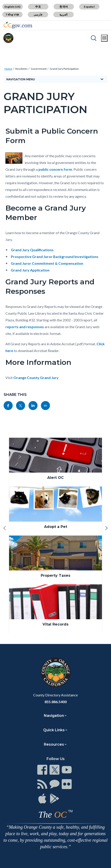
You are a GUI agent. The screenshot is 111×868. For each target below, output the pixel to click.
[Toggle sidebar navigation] (55, 79)
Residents (21, 69)
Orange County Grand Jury (36, 378)
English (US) (13, 7)
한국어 (64, 7)
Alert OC (55, 478)
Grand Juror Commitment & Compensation (47, 263)
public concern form (55, 169)
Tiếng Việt (12, 15)
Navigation (54, 716)
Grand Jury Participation (64, 69)
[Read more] (18, 25)
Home (8, 69)
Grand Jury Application (30, 270)
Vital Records (55, 624)
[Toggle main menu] (104, 38)
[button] (5, 535)
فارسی (38, 15)
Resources (54, 744)
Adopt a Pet (56, 527)
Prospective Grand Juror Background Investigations (55, 257)
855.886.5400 (56, 702)
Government (39, 69)
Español (89, 7)
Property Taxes (55, 575)
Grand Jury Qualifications (32, 250)
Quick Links (54, 730)
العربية (64, 15)
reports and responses (25, 327)
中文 (38, 7)
